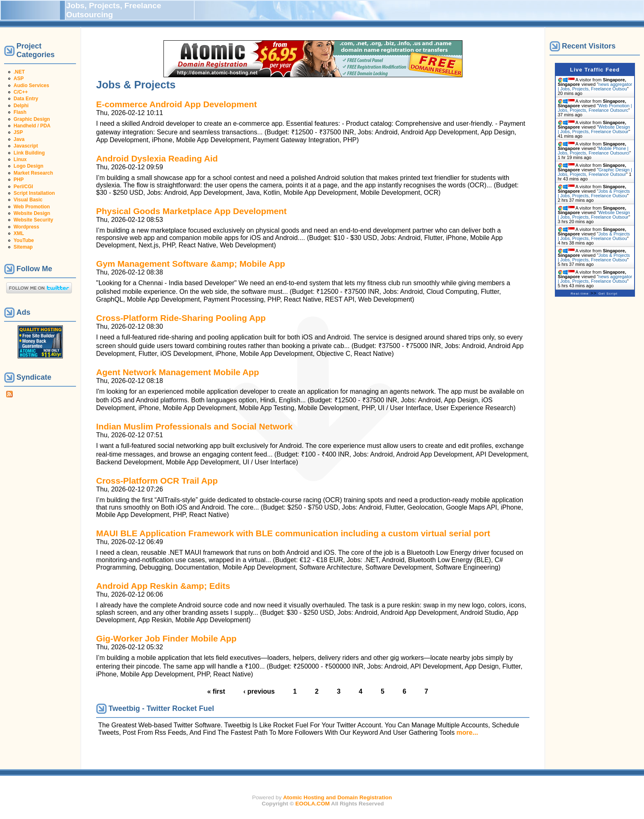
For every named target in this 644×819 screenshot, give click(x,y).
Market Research (33, 173)
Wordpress (26, 227)
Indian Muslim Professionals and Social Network (194, 426)
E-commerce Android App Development (176, 104)
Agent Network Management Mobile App (178, 372)
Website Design (32, 213)
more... (467, 732)
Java (19, 139)
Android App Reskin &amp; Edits (163, 586)
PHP (19, 180)
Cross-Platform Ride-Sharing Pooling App (181, 318)
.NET (19, 72)
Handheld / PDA (32, 126)
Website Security (33, 220)
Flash (20, 112)
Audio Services (31, 85)
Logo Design (29, 166)
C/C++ (21, 92)
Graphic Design (32, 119)
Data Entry (26, 99)
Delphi (21, 106)
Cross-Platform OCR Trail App (157, 481)
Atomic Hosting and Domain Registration (337, 797)
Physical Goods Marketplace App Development (191, 211)
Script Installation (34, 193)
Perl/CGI (23, 187)
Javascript (26, 146)
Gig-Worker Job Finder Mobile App (166, 638)
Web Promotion (32, 207)
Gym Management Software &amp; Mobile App (191, 264)
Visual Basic (28, 200)
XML (19, 233)
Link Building (29, 153)
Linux (20, 159)
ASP (19, 78)
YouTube (24, 240)
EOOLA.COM (313, 804)
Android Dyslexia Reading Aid (157, 158)
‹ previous (259, 691)
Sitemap (23, 247)
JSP (18, 132)
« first (216, 691)
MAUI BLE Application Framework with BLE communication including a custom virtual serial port (293, 533)
